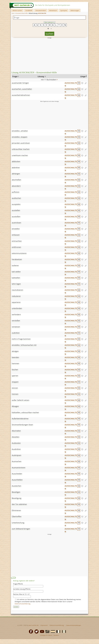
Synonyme (64, 11)
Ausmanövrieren (19, 468)
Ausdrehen (16, 449)
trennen (15, 394)
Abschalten (16, 431)
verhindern (16, 314)
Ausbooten (16, 443)
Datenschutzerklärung (23, 604)
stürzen (15, 388)
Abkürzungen (75, 11)
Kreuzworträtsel (41, 11)
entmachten (17, 241)
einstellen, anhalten (20, 131)
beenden (15, 357)
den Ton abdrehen (19, 504)
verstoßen (16, 321)
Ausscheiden (17, 474)
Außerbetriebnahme (20, 419)
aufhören (16, 192)
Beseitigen (16, 492)
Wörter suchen (17, 11)
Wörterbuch (53, 11)
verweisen (16, 327)
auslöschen (16, 198)
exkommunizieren (19, 253)
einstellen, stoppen (20, 137)
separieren (16, 302)
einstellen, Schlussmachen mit (24, 345)
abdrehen (16, 168)
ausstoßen (16, 217)
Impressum (44, 625)
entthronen (16, 247)
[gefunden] (82, 83)
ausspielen (16, 204)
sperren (15, 376)
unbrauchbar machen (21, 149)
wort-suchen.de (34, 625)
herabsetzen (17, 259)
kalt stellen (16, 272)
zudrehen (16, 333)
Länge (83, 76)
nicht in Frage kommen (21, 339)
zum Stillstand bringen (21, 529)
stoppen (15, 382)
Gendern (56, 635)
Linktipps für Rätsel (46, 635)
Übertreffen (17, 516)
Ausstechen (17, 486)
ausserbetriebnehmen (21, 95)
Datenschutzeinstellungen (74, 625)
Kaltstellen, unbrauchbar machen (25, 412)
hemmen (15, 363)
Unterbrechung (18, 523)
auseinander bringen (20, 83)
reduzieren (16, 296)
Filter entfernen (50, 22)
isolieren (15, 265)
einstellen (16, 229)
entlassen (16, 235)
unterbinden (17, 308)
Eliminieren (16, 510)
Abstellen (16, 437)
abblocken (16, 161)
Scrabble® (29, 11)
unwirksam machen (20, 155)
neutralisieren (17, 290)
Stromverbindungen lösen (22, 425)
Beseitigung (17, 498)
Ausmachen (17, 461)
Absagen (15, 406)
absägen (15, 351)
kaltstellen (16, 278)
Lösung (41, 76)
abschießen (16, 180)
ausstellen (16, 210)
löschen (15, 370)
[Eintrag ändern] (86, 83)
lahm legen (16, 284)
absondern (16, 186)
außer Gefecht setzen (21, 400)
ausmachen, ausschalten (22, 89)
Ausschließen (17, 480)
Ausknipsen (17, 455)
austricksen (16, 223)
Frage (15, 76)
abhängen (16, 174)
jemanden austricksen (21, 143)
